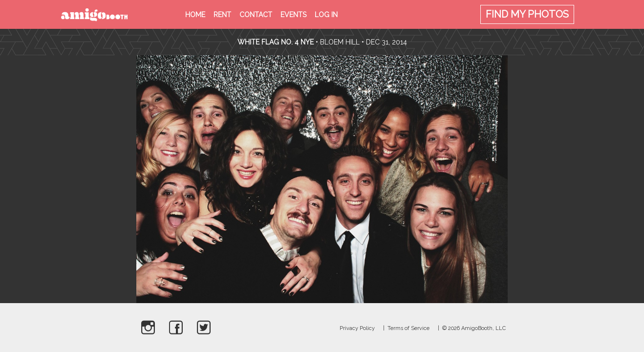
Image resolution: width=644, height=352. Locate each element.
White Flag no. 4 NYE (276, 42)
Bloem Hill (340, 42)
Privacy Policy (357, 328)
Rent (222, 15)
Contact (256, 15)
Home (195, 15)
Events (293, 15)
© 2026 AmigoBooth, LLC (474, 328)
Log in (326, 15)
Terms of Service (408, 328)
